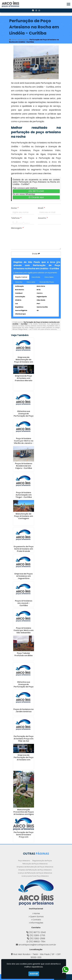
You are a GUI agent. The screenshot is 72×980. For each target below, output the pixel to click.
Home (37, 913)
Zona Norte (36, 277)
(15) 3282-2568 (37, 938)
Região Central (21, 277)
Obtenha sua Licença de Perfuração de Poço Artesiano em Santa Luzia (24, 416)
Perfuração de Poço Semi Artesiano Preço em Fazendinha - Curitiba (24, 837)
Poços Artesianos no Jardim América (24, 710)
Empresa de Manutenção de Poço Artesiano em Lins (24, 361)
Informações (37, 923)
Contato (37, 920)
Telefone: (16, 218)
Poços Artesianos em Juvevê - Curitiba (24, 603)
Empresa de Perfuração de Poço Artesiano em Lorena (24, 759)
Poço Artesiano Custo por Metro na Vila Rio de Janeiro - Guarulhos (24, 442)
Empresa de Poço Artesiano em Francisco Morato (24, 378)
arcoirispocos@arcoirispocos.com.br (37, 945)
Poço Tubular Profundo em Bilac (24, 654)
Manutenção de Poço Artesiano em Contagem (24, 516)
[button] (69, 4)
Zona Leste (31, 282)
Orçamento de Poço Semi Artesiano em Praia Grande (24, 549)
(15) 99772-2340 (36, 191)
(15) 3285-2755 (37, 935)
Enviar (36, 254)
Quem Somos (37, 917)
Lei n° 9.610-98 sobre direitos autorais (43, 329)
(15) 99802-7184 (37, 942)
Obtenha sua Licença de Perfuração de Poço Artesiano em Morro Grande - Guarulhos (24, 687)
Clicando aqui (36, 197)
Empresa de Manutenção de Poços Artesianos (35, 867)
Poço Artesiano (24, 861)
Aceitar (34, 974)
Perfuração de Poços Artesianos (35, 864)
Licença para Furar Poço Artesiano (35, 876)
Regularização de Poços (42, 861)
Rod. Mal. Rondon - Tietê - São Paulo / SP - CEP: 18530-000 (37, 956)
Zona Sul (19, 282)
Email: (41, 208)
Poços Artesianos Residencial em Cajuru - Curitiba (24, 466)
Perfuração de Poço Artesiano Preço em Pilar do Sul (24, 739)
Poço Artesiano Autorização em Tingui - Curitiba (24, 495)
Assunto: (43, 218)
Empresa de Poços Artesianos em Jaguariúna (24, 576)
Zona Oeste (49, 277)
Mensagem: (17, 228)
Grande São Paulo (47, 282)
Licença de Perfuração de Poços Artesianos (35, 873)
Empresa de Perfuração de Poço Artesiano (35, 870)
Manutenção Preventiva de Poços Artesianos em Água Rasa (24, 813)
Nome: (15, 208)
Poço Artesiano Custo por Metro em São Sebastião (24, 630)
